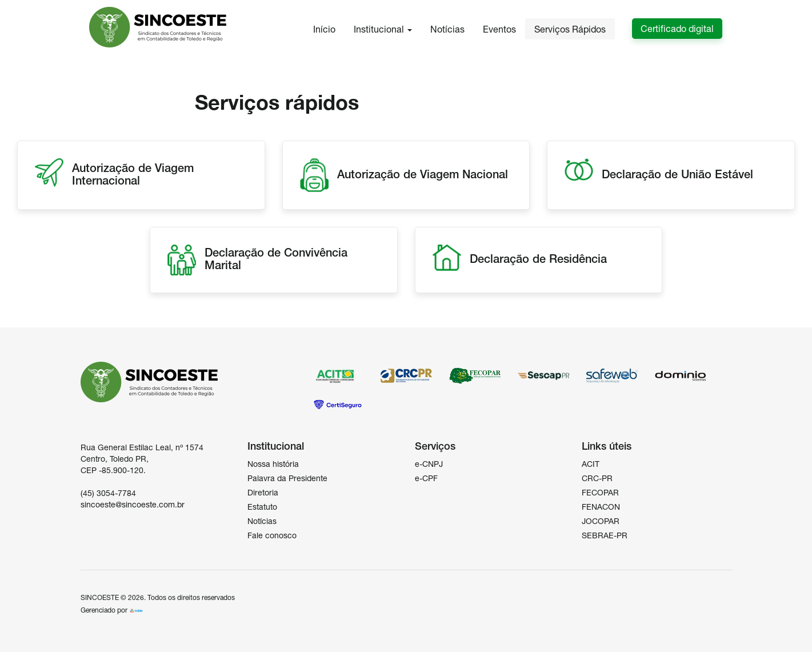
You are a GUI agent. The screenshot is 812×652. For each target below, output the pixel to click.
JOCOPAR (601, 521)
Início (324, 29)
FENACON (601, 507)
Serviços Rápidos (570, 29)
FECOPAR (600, 493)
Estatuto (262, 507)
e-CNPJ (429, 464)
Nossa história (273, 464)
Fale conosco (272, 535)
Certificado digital (677, 29)
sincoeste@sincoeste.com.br (133, 505)
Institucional (383, 29)
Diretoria (263, 493)
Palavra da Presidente (287, 478)
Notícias (447, 29)
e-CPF (426, 478)
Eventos (499, 29)
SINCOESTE (100, 598)
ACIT (591, 464)
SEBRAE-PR (605, 535)
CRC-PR (597, 478)
